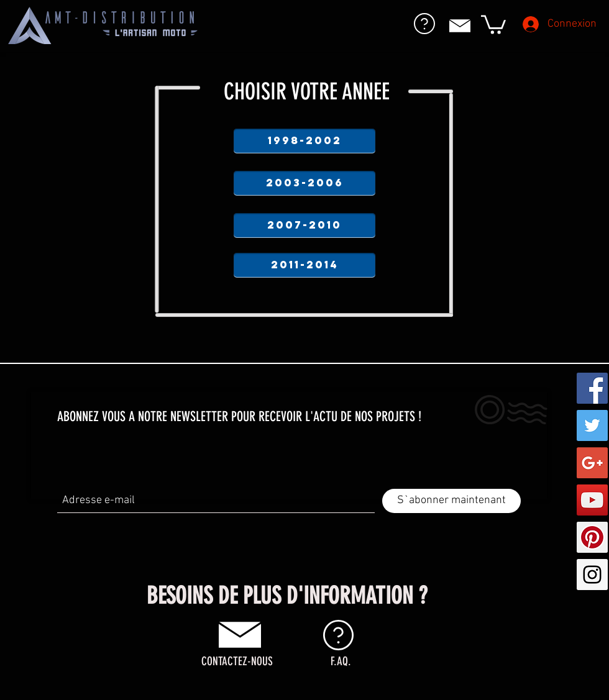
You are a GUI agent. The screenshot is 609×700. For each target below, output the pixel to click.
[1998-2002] (304, 141)
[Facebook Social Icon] (592, 388)
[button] (493, 24)
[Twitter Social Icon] (592, 425)
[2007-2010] (304, 225)
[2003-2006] (304, 183)
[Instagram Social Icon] (592, 575)
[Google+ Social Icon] (592, 463)
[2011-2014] (304, 265)
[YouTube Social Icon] (592, 500)
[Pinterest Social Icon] (592, 537)
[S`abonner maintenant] (451, 501)
